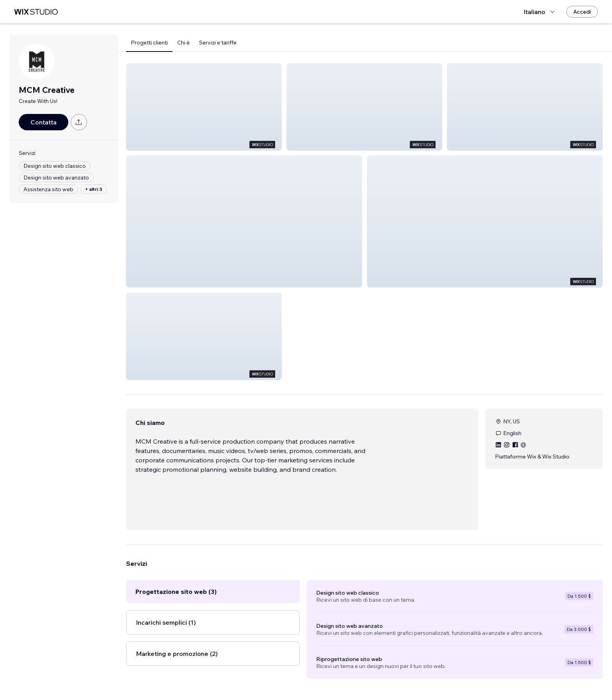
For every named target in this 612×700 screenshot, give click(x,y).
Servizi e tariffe (218, 43)
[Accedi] (582, 12)
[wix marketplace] (36, 12)
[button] (204, 107)
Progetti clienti (149, 43)
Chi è (183, 43)
